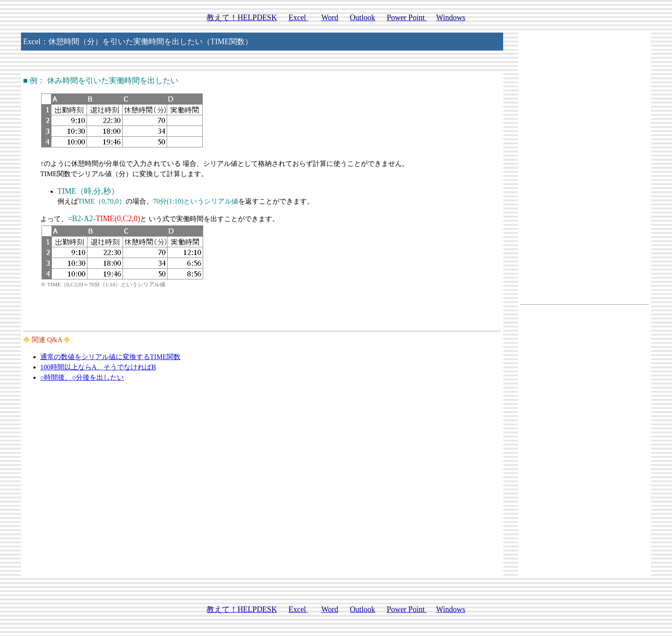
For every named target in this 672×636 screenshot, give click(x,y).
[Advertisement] (585, 172)
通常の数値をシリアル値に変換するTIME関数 (110, 357)
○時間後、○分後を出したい (82, 377)
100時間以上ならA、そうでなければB (98, 367)
